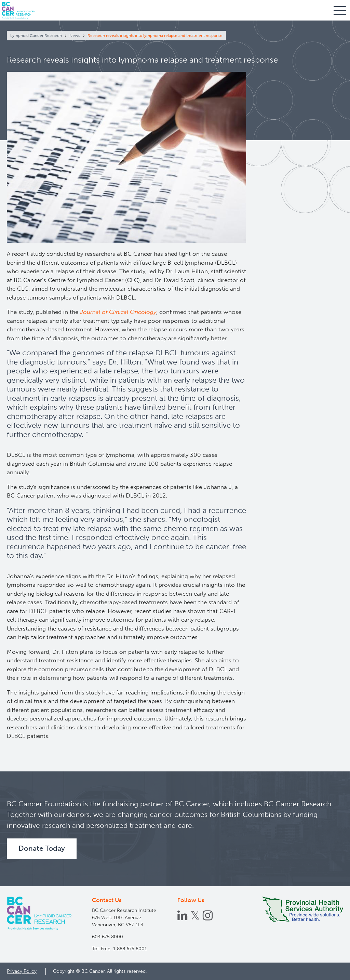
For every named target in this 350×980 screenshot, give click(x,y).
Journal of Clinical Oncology (118, 312)
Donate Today (42, 848)
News (75, 36)
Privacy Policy (22, 971)
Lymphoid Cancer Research (36, 36)
